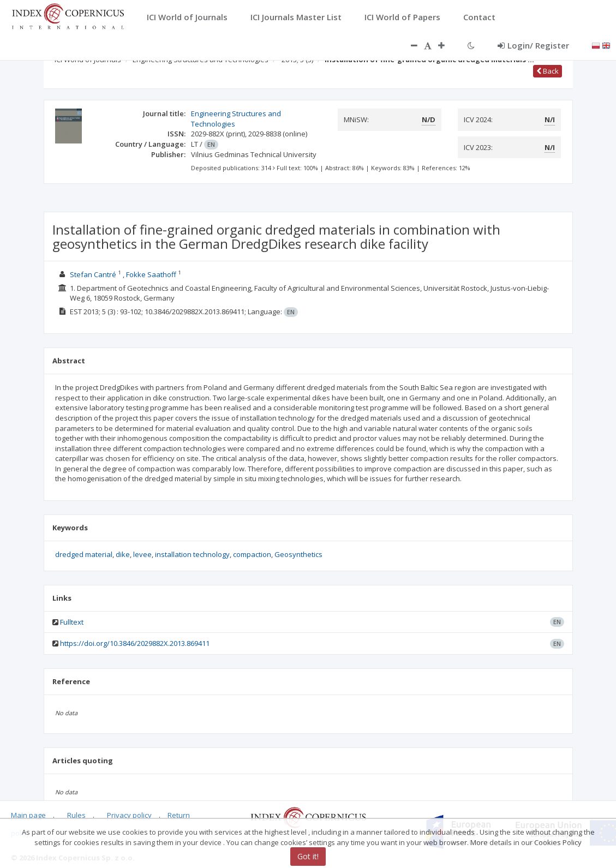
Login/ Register (533, 45)
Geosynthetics (298, 554)
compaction (252, 554)
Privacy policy (129, 815)
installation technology (192, 554)
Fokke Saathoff (151, 274)
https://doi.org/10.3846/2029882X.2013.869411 (135, 643)
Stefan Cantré (93, 274)
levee (142, 554)
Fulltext (72, 622)
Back (548, 71)
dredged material (84, 554)
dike (123, 554)
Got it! (308, 856)
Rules (76, 815)
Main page (28, 815)
